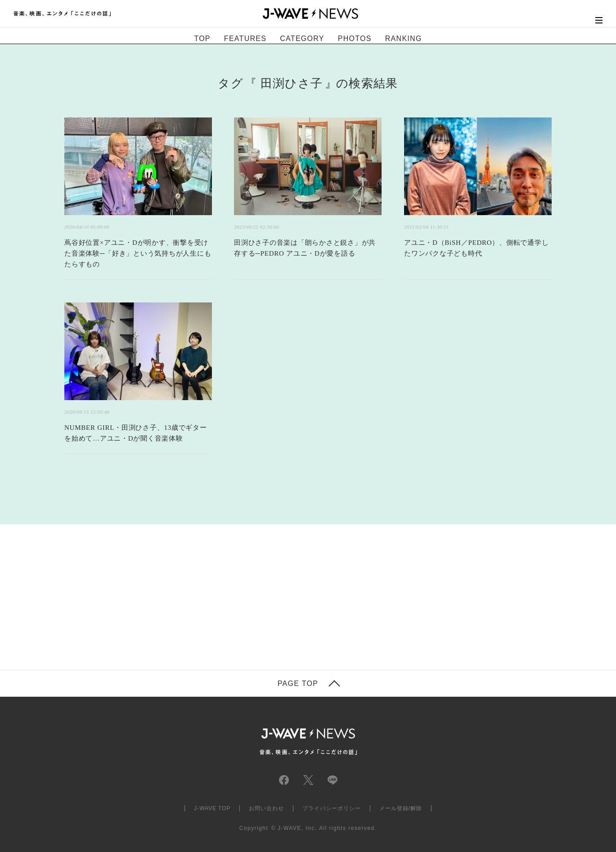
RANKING (404, 38)
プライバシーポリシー (332, 808)
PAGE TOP (298, 684)
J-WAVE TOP (212, 808)
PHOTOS (355, 38)
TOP (202, 38)
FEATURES (245, 38)
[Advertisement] (218, 573)
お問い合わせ (266, 808)
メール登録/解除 (401, 808)
